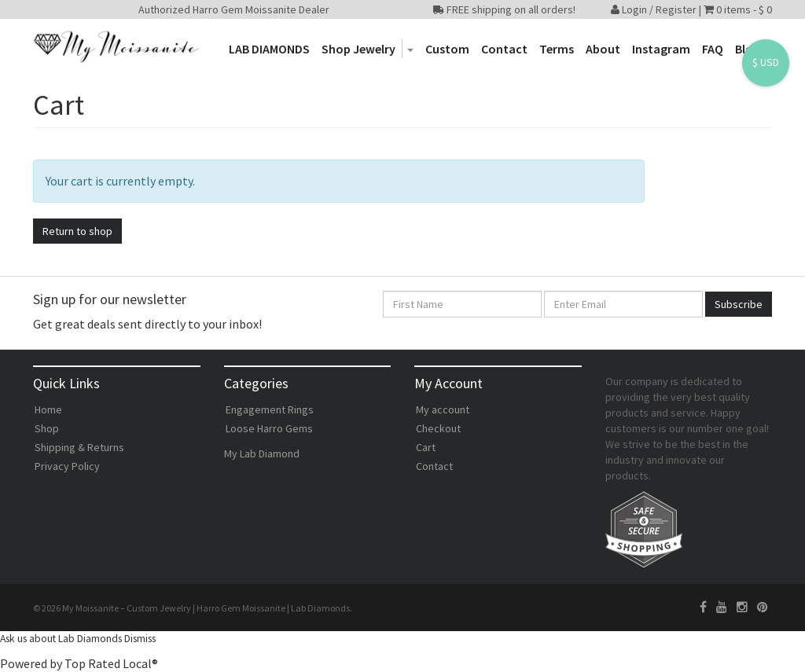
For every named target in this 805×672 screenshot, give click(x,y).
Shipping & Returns (79, 447)
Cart (426, 447)
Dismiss (140, 639)
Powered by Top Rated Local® (79, 663)
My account (443, 409)
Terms (557, 49)
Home (48, 409)
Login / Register (654, 9)
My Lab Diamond (262, 454)
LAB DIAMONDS (269, 49)
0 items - (744, 9)
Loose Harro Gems (269, 428)
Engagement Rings (270, 409)
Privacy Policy (67, 466)
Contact (504, 49)
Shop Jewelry (358, 49)
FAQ (713, 49)
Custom (447, 49)
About (603, 49)
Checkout (438, 428)
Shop (47, 428)
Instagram (661, 49)
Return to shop (77, 231)
